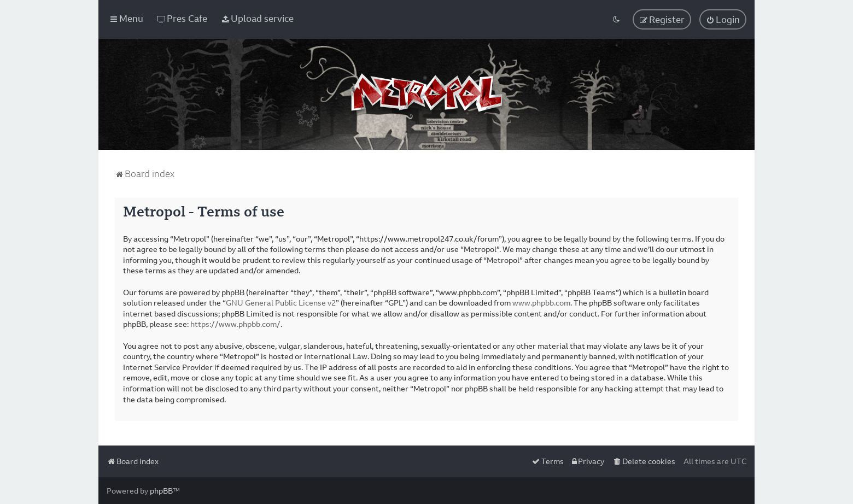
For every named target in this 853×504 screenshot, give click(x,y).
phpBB (161, 491)
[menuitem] (182, 18)
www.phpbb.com (541, 303)
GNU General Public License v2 (281, 303)
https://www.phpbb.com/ (235, 324)
